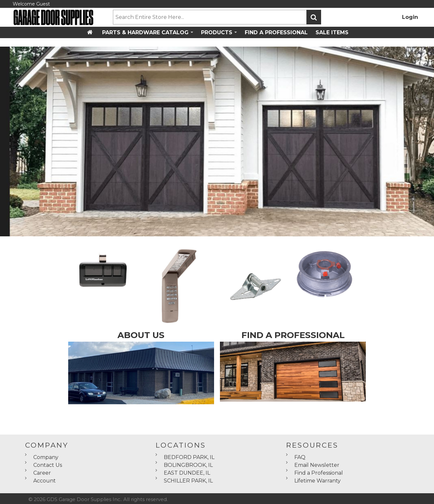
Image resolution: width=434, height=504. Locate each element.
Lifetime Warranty (318, 481)
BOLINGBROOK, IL (188, 465)
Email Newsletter (317, 465)
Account (45, 481)
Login (410, 17)
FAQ (300, 457)
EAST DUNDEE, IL (187, 473)
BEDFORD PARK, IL (189, 457)
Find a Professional (319, 473)
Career (42, 473)
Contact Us (48, 465)
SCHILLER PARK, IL (188, 481)
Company (46, 457)
